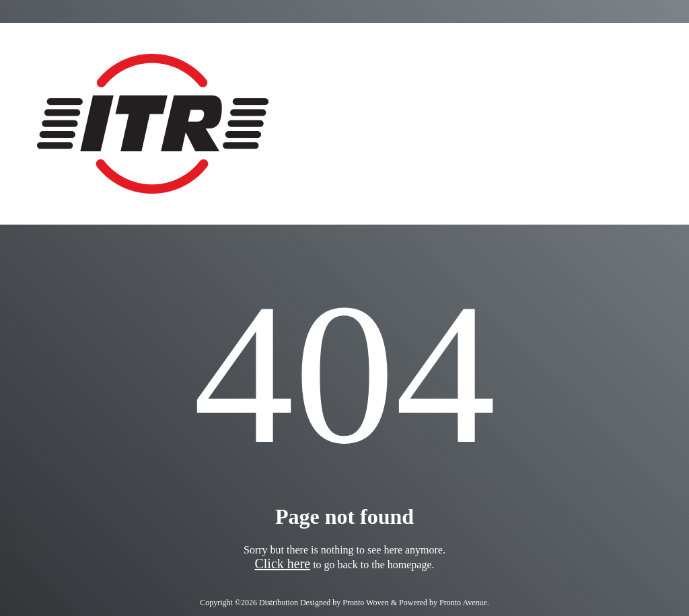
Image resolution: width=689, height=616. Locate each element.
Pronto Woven (365, 603)
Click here (282, 564)
